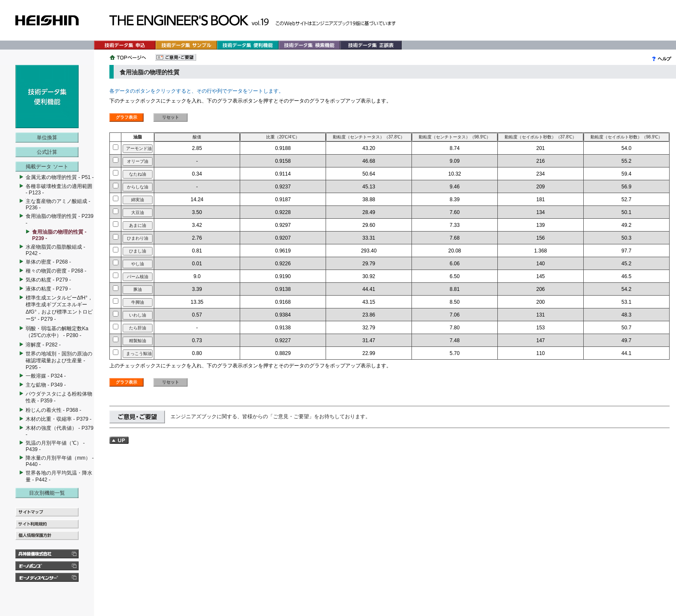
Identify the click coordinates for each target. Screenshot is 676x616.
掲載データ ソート (47, 167)
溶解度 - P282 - (43, 345)
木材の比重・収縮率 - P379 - (59, 419)
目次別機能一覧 (47, 493)
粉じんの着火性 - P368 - (53, 410)
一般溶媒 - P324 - (46, 376)
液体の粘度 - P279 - (48, 289)
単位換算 (47, 138)
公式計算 (47, 152)
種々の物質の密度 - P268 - (56, 271)
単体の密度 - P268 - (48, 262)
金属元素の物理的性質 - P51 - (60, 177)
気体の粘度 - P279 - (48, 280)
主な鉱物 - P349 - (46, 385)
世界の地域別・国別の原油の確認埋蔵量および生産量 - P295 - (59, 361)
